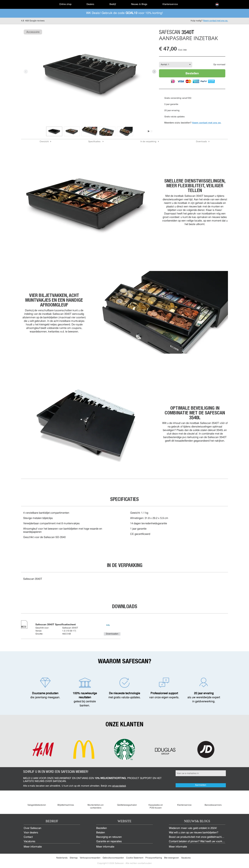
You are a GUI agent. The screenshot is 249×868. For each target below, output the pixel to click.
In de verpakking (148, 142)
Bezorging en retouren (109, 837)
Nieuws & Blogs (139, 4)
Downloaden (112, 634)
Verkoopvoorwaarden (90, 858)
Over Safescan (32, 828)
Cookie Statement (135, 858)
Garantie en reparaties (109, 842)
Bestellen (192, 73)
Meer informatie (33, 847)
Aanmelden (201, 785)
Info (108, 625)
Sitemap (74, 858)
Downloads (201, 142)
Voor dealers (31, 833)
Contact (28, 837)
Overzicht (44, 142)
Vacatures (30, 842)
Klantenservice (170, 4)
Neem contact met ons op (206, 123)
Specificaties (95, 142)
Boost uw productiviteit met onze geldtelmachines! (198, 837)
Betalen (101, 833)
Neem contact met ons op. (215, 21)
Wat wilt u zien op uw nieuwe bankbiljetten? (194, 833)
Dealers (90, 4)
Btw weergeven (172, 858)
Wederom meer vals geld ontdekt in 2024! (193, 828)
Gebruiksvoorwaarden (113, 858)
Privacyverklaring (154, 858)
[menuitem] (33, 4)
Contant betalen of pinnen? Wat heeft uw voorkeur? (198, 842)
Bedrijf (113, 4)
